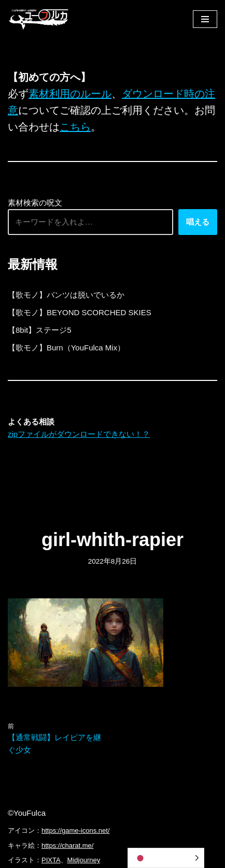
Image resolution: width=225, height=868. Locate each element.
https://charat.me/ (67, 845)
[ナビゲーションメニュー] (205, 19)
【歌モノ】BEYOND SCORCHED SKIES (80, 312)
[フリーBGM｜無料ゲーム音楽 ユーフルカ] (39, 19)
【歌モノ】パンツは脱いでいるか (66, 295)
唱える (198, 222)
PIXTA (51, 860)
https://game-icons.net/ (76, 830)
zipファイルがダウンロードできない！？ (79, 434)
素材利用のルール (70, 94)
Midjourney (84, 860)
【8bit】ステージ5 (40, 330)
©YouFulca (27, 813)
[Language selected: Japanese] (166, 858)
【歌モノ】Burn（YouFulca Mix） (66, 348)
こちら (75, 127)
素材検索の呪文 (35, 203)
